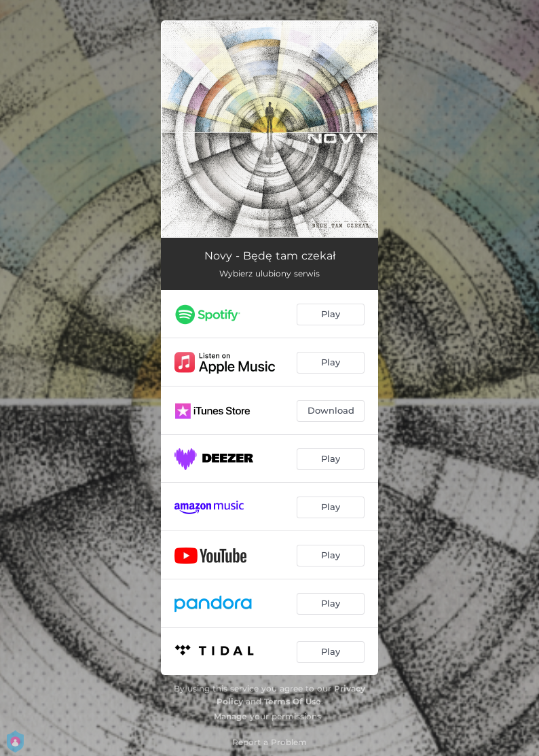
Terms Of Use (293, 701)
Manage (230, 716)
